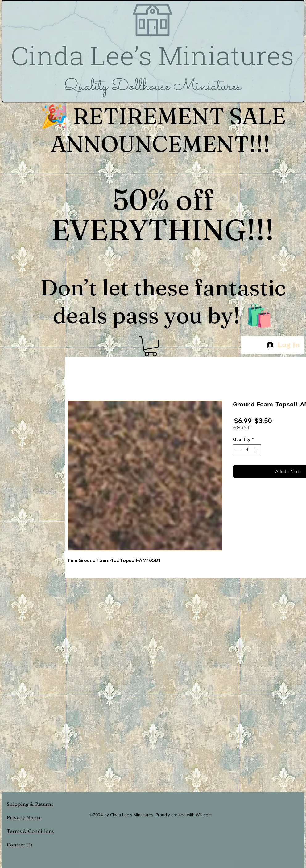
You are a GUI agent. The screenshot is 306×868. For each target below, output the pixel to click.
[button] (151, 346)
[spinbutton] (247, 450)
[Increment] (257, 450)
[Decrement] (238, 450)
